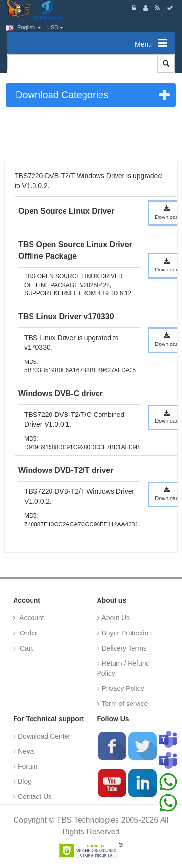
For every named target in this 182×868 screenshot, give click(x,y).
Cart (25, 648)
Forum (28, 766)
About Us (116, 618)
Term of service (125, 704)
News (26, 751)
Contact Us (35, 796)
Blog (25, 781)
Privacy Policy (123, 688)
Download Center (44, 736)
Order (28, 633)
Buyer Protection (127, 633)
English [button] (24, 27)
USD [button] (55, 27)
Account (31, 618)
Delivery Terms (124, 648)
